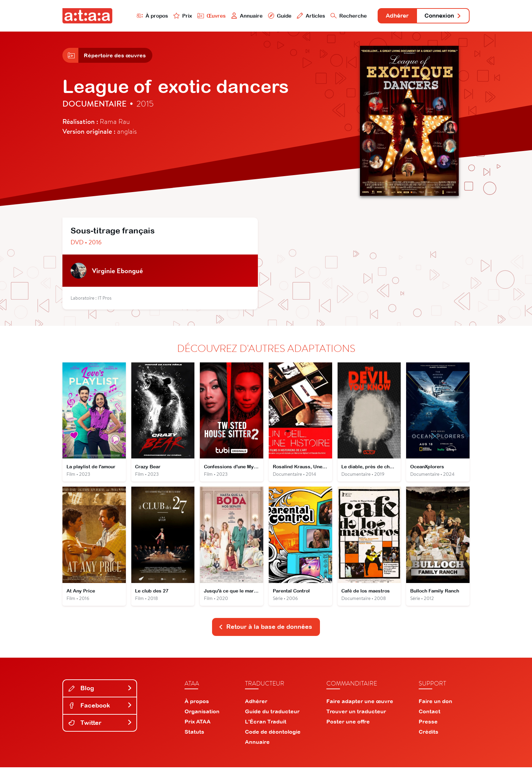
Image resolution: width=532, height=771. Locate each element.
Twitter (100, 726)
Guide (272, 16)
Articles (304, 16)
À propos (144, 16)
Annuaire (240, 16)
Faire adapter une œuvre (360, 705)
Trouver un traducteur (356, 715)
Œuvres (204, 16)
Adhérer (392, 16)
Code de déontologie (273, 735)
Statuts (194, 735)
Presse (428, 725)
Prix (175, 16)
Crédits (429, 735)
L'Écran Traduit (266, 725)
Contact (430, 715)
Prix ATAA (198, 725)
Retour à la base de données (265, 630)
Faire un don (435, 705)
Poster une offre (348, 725)
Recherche (342, 16)
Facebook (100, 709)
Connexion (441, 16)
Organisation (202, 715)
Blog (100, 692)
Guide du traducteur (272, 715)
